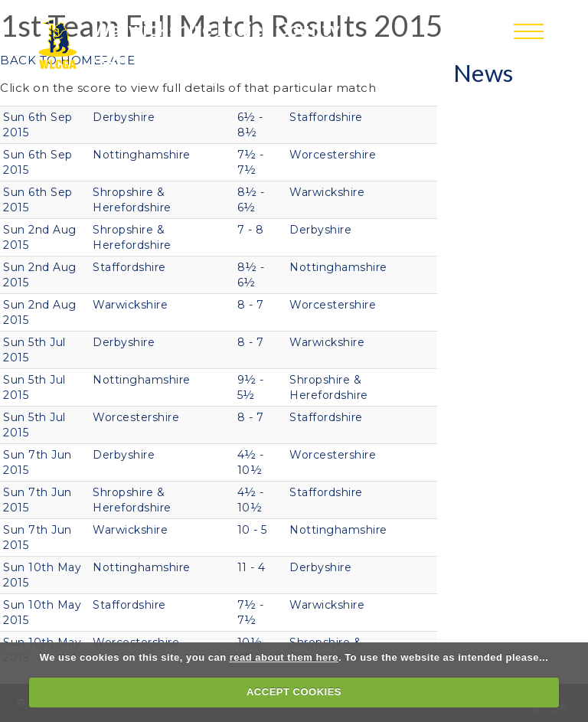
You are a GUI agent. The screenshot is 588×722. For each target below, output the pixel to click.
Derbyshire (124, 117)
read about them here (284, 657)
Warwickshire (327, 192)
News (483, 73)
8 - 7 (251, 305)
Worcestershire (333, 155)
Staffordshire (326, 117)
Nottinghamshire (142, 155)
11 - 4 (252, 567)
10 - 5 (252, 530)
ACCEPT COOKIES (294, 692)
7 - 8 (251, 230)
